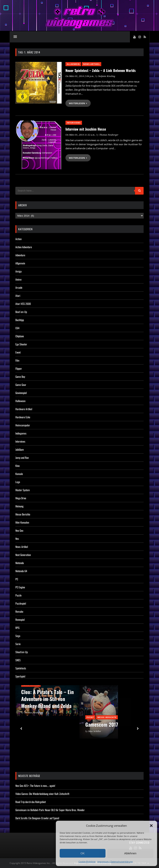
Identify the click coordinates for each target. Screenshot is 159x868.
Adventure (20, 255)
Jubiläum (20, 449)
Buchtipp (20, 320)
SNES (18, 660)
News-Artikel (92, 64)
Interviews (74, 123)
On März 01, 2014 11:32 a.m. (80, 135)
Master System (23, 490)
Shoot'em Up (22, 652)
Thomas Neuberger (109, 135)
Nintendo (20, 563)
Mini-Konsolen (22, 522)
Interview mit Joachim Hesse (86, 129)
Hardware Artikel (24, 409)
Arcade (19, 287)
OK (83, 853)
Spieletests (21, 668)
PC (17, 579)
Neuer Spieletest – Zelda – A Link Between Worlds (101, 70)
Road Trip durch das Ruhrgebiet (31, 802)
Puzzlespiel (21, 603)
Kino (18, 466)
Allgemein (73, 64)
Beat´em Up (21, 312)
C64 (17, 328)
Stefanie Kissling (107, 76)
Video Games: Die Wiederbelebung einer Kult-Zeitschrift (42, 794)
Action (18, 239)
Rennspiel (20, 620)
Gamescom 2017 (102, 724)
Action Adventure (24, 247)
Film (17, 360)
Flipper (19, 368)
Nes (17, 539)
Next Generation (23, 555)
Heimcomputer (23, 425)
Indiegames (21, 433)
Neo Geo (19, 530)
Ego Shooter (21, 344)
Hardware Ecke (23, 417)
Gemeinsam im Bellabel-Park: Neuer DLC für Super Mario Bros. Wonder (50, 810)
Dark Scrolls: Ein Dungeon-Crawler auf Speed (37, 818)
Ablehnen (130, 853)
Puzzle (18, 595)
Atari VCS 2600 (23, 304)
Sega (18, 636)
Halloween (20, 401)
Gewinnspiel (21, 393)
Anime (18, 279)
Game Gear (21, 385)
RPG (17, 628)
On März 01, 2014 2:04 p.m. (80, 76)
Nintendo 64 (21, 571)
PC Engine (20, 587)
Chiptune (20, 336)
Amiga (18, 271)
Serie (18, 644)
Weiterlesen (78, 103)
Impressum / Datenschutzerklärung (115, 862)
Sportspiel (20, 676)
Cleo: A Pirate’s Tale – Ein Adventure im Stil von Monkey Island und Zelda (47, 699)
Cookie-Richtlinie (87, 862)
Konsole (19, 474)
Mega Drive (21, 498)
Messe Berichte (23, 514)
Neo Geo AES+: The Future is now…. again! (35, 786)
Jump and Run (22, 458)
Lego (18, 482)
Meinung (19, 506)
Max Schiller (95, 731)
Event (18, 352)
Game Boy (20, 377)
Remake (19, 611)
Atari (18, 296)
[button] (151, 826)
